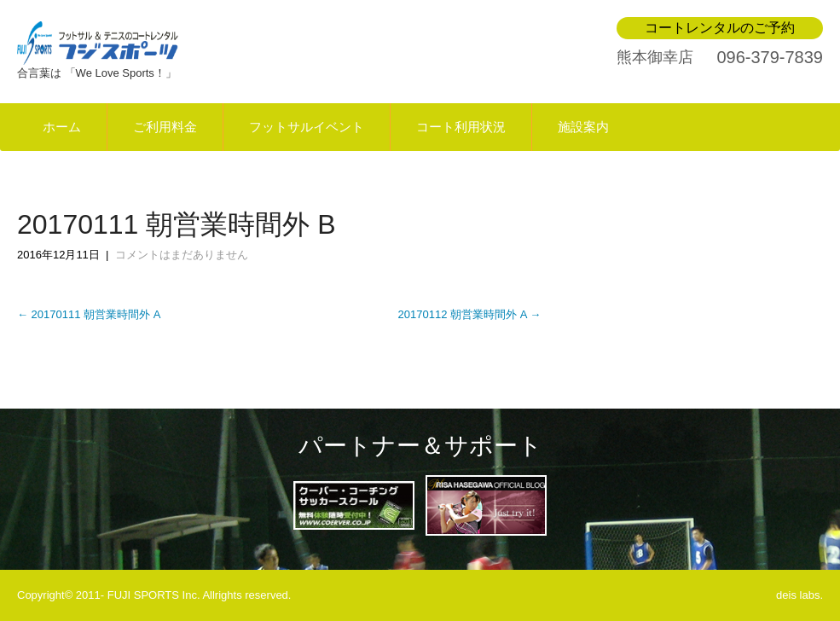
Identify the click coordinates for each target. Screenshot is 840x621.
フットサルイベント (307, 127)
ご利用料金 (165, 127)
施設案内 (583, 127)
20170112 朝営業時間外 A (470, 314)
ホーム (62, 127)
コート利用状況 (461, 127)
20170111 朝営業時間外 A (89, 314)
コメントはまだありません (182, 255)
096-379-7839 (770, 57)
